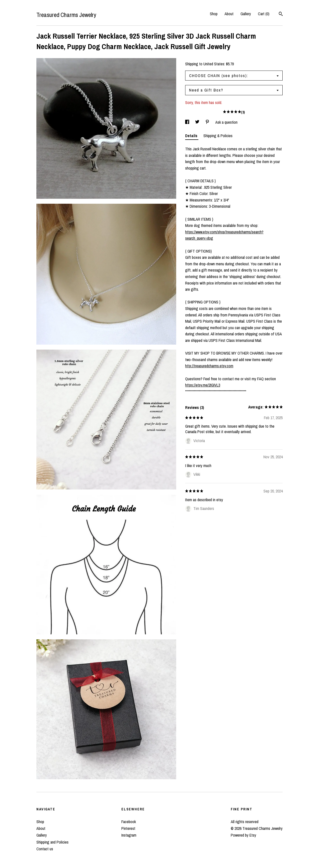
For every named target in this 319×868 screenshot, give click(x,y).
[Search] (281, 14)
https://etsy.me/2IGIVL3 (203, 385)
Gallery (246, 14)
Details (192, 136)
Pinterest (128, 828)
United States (214, 64)
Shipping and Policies (52, 842)
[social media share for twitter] (198, 122)
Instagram (129, 835)
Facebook (129, 822)
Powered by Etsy (243, 835)
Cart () (264, 14)
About (229, 14)
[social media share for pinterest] (208, 122)
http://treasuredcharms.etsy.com (209, 366)
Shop (214, 14)
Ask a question (226, 122)
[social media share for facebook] (188, 122)
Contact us (45, 849)
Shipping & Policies (218, 136)
